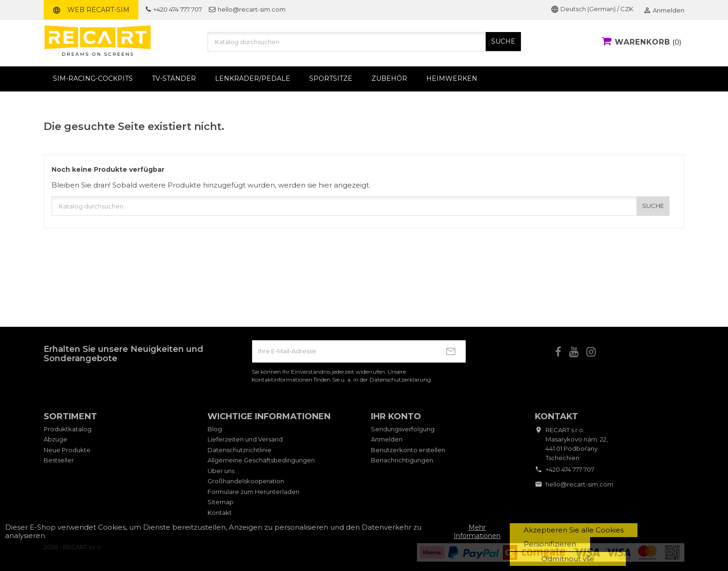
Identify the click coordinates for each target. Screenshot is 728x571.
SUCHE (503, 41)
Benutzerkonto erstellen (408, 450)
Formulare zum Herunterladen (253, 492)
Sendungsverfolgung (403, 429)
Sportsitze (331, 78)
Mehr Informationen (477, 532)
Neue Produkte (67, 450)
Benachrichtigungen (402, 460)
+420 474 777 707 (174, 9)
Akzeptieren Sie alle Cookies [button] (574, 530)
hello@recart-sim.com (247, 9)
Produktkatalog (68, 429)
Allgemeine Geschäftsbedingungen (261, 460)
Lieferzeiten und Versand (245, 439)
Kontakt (220, 513)
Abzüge (55, 439)
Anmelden (387, 439)
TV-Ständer (174, 78)
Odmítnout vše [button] (568, 559)
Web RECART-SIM (91, 10)
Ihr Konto (396, 416)
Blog (215, 429)
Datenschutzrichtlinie (240, 450)
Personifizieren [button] (550, 544)
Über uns (221, 471)
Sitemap (221, 502)
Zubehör (389, 78)
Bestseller (59, 460)
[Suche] (364, 42)
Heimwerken (452, 78)
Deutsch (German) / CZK (592, 9)
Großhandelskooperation (246, 481)
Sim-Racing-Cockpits (93, 78)
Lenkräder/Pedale (253, 78)
